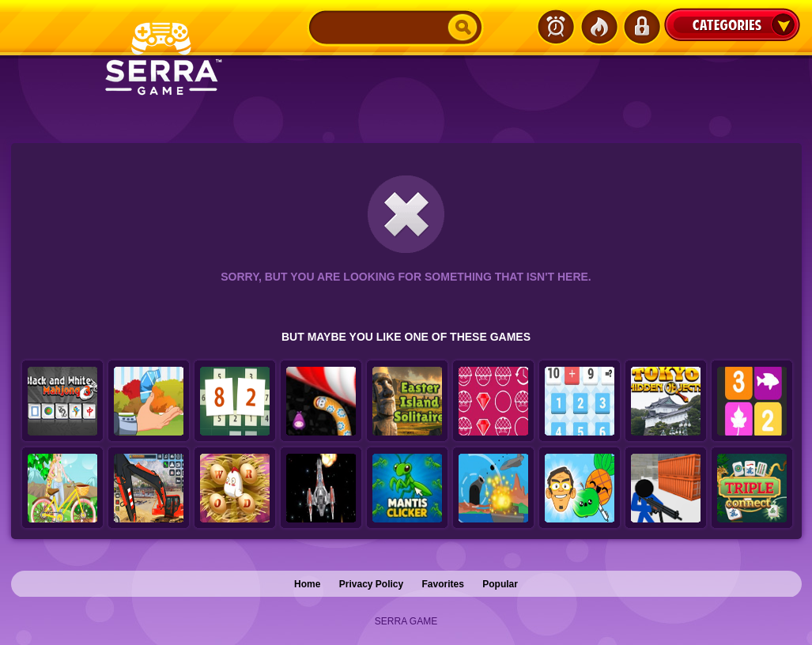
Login (641, 27)
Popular (500, 584)
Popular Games (599, 27)
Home (307, 584)
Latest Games (556, 27)
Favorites (443, 584)
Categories (732, 25)
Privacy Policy (371, 584)
